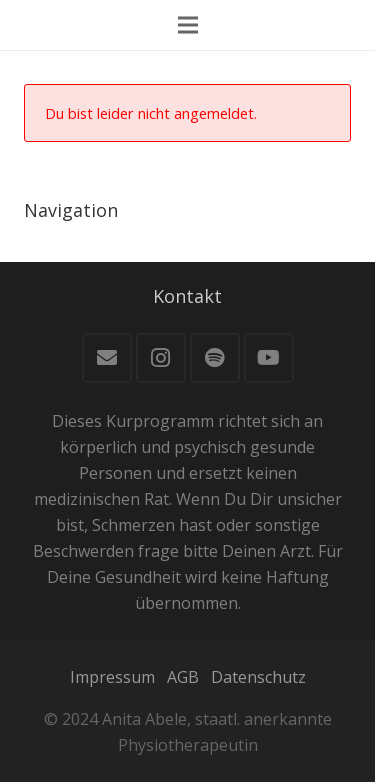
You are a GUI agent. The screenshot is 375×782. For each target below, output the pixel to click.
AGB (183, 677)
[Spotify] (215, 358)
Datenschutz (258, 677)
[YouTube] (269, 358)
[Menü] (188, 25)
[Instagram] (161, 358)
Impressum (112, 677)
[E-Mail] (107, 358)
